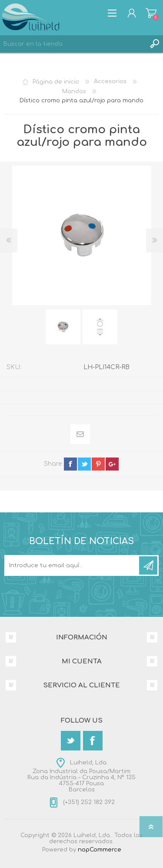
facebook (70, 464)
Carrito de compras (151, 13)
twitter (84, 464)
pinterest (98, 464)
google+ (112, 464)
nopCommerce (100, 850)
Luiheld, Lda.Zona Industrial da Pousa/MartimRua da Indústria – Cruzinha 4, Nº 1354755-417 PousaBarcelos (81, 776)
